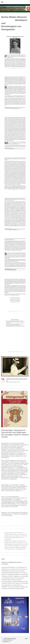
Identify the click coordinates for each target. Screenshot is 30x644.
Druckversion (7, 638)
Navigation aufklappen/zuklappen (15, 2)
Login (26, 638)
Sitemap (14, 638)
